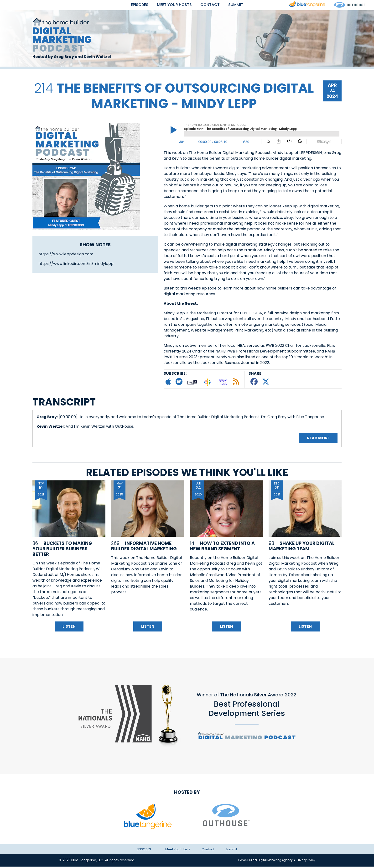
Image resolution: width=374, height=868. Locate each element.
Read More (318, 440)
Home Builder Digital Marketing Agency (260, 861)
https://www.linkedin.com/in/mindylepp (76, 265)
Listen (69, 628)
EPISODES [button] (134, 5)
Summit (242, 5)
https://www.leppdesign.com (66, 255)
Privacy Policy (304, 861)
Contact (214, 5)
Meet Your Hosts (173, 5)
